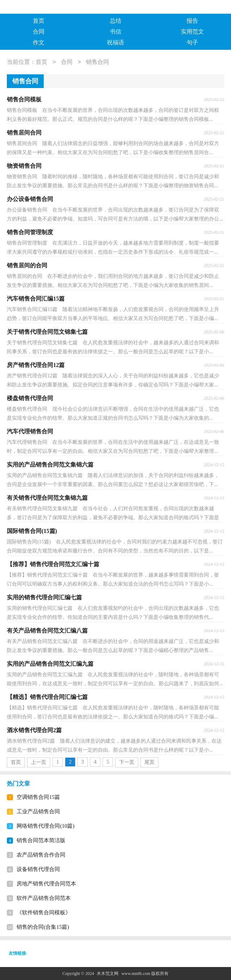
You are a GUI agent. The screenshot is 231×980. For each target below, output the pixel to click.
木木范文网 (108, 974)
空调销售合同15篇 (38, 797)
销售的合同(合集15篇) (43, 927)
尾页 (149, 762)
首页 (39, 21)
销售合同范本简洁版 (41, 840)
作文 (39, 42)
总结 (115, 21)
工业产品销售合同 (38, 811)
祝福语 (115, 42)
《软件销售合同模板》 (44, 913)
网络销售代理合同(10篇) (45, 826)
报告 (192, 21)
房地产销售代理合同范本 (46, 884)
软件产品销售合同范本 (44, 898)
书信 (115, 32)
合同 (39, 32)
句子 (192, 42)
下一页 (127, 762)
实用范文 (192, 32)
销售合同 (97, 62)
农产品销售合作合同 (41, 855)
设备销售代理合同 (38, 869)
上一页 (39, 762)
